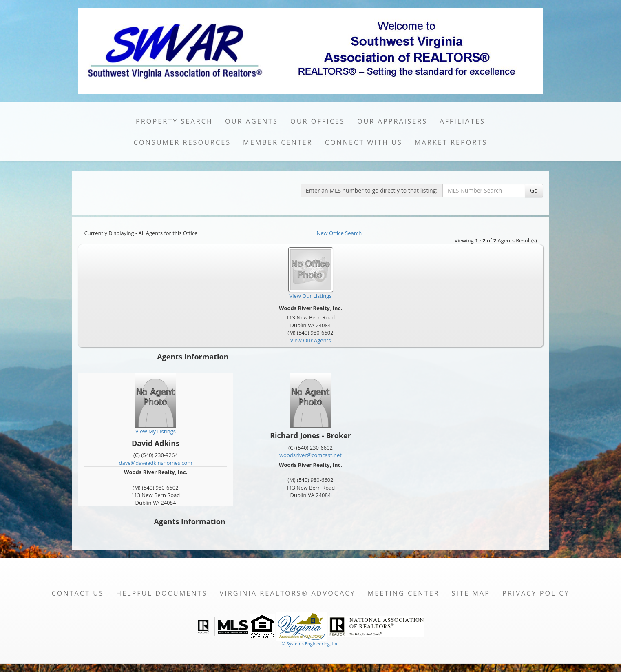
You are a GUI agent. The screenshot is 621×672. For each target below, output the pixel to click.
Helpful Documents (162, 593)
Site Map (471, 593)
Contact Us (78, 593)
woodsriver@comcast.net (310, 455)
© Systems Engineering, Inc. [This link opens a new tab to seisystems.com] (310, 644)
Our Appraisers (392, 121)
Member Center (278, 142)
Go (534, 190)
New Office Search (339, 233)
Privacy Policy (536, 593)
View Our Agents (311, 340)
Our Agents (252, 121)
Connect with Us (364, 142)
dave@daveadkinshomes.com (156, 463)
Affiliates (462, 121)
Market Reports (451, 142)
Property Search (174, 121)
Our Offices (318, 121)
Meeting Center (404, 593)
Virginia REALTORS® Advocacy (287, 593)
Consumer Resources (182, 142)
